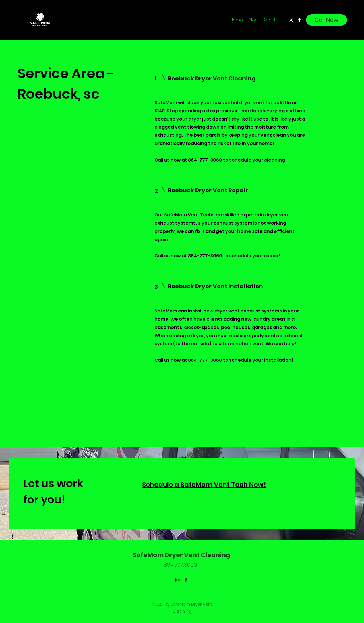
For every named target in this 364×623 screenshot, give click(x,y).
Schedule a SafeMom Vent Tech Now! (204, 485)
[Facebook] (299, 20)
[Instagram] (291, 20)
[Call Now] (326, 20)
